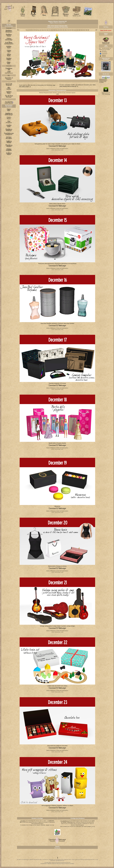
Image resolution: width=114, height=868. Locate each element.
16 (48, 30)
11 (39, 30)
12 (40, 30)
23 (60, 30)
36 (83, 30)
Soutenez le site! (106, 43)
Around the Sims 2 (103, 80)
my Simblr (101, 82)
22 (58, 30)
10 (37, 30)
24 (62, 30)
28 (69, 30)
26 (65, 30)
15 (46, 30)
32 (76, 30)
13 (42, 30)
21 (56, 30)
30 (72, 30)
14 (44, 30)
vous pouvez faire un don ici (68, 86)
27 (67, 30)
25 (64, 30)
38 (87, 30)
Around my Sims (103, 81)
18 (51, 30)
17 (49, 30)
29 (71, 30)
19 (53, 30)
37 (85, 30)
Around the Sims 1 (103, 79)
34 (79, 30)
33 (78, 30)
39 (88, 30)
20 (55, 30)
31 (74, 30)
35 (81, 30)
